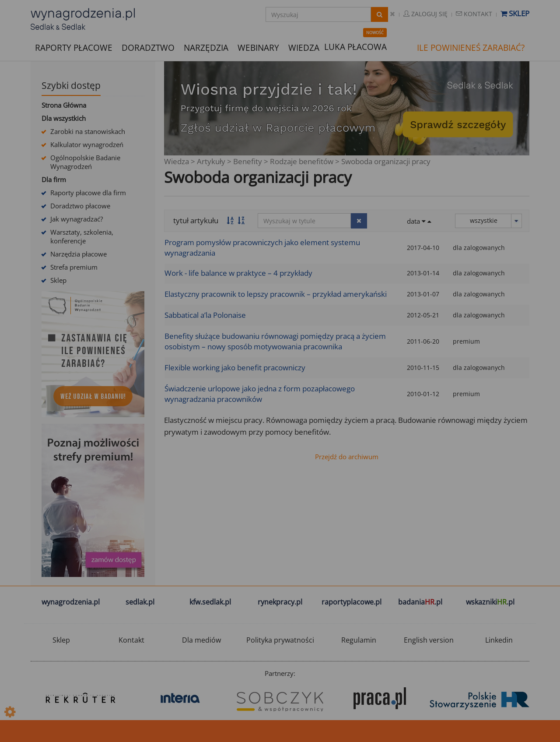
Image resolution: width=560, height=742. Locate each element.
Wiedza (177, 161)
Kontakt (474, 14)
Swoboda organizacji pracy (386, 161)
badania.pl (420, 602)
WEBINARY (258, 47)
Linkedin (499, 640)
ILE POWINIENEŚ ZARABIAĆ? (471, 48)
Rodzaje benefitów (302, 161)
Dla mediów (201, 640)
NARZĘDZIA (206, 47)
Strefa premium (74, 267)
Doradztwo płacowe (80, 206)
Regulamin (359, 640)
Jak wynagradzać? (77, 219)
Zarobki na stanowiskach (88, 131)
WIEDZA (304, 48)
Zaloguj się (425, 14)
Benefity (248, 161)
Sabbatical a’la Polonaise (205, 315)
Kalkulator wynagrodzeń (87, 144)
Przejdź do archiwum (347, 457)
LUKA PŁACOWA (355, 47)
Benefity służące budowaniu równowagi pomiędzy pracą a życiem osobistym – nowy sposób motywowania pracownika (275, 341)
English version (429, 640)
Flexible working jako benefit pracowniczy (235, 367)
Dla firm (54, 179)
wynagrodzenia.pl (71, 602)
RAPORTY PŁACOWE (74, 47)
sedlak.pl (140, 602)
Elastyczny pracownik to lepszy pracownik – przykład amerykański (276, 294)
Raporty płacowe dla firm (88, 193)
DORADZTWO (148, 48)
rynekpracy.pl (280, 602)
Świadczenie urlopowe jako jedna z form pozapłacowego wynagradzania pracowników (260, 394)
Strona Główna (64, 105)
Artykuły (211, 161)
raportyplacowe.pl (352, 602)
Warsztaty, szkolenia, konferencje (82, 236)
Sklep (515, 13)
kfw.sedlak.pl (210, 602)
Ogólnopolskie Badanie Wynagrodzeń (85, 162)
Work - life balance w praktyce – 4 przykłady (238, 273)
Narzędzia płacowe (79, 254)
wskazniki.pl (490, 602)
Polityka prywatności (280, 640)
